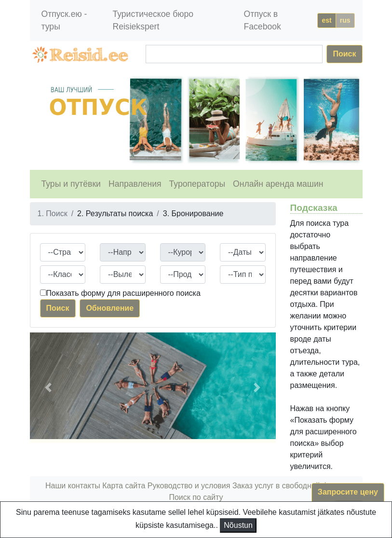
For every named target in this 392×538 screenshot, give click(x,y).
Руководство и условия (189, 486)
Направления (135, 184)
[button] (48, 388)
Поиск (344, 54)
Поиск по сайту (196, 497)
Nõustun (238, 525)
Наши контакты (73, 486)
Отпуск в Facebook (263, 20)
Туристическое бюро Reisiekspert (153, 20)
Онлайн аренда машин (278, 184)
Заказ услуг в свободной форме (290, 486)
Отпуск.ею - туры (64, 20)
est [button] (326, 20)
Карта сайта (124, 486)
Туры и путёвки (71, 184)
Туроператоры (197, 184)
